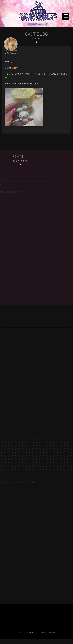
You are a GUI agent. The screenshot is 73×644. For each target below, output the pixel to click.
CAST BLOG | (20, 482)
